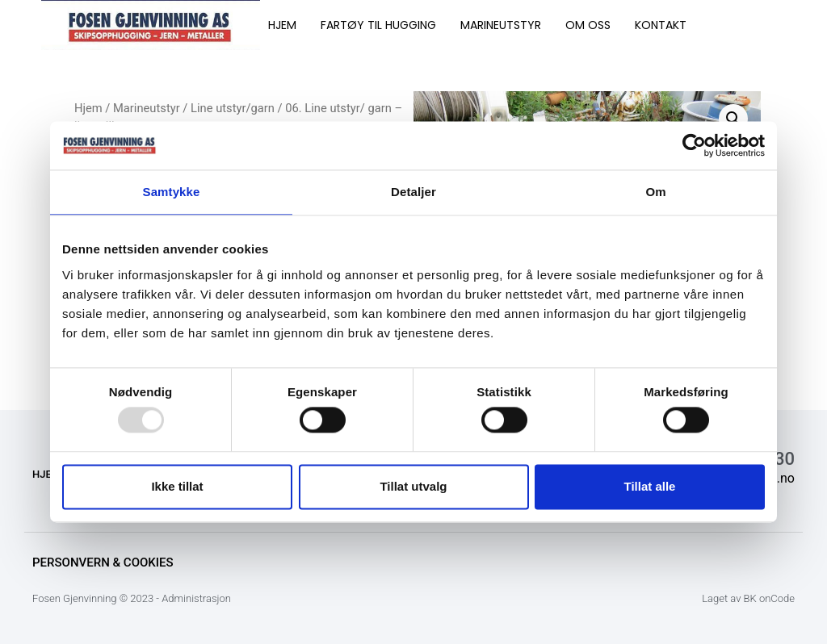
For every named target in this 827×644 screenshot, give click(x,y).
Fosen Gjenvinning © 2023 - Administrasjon (132, 598)
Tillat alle (650, 486)
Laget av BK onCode (748, 598)
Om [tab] (655, 192)
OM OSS (588, 25)
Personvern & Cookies (103, 562)
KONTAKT (661, 25)
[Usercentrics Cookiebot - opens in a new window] (694, 145)
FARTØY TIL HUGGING (378, 25)
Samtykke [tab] (172, 192)
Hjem (88, 108)
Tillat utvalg (413, 486)
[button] (733, 119)
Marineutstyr (147, 108)
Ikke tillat (177, 486)
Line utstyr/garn (233, 108)
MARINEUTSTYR (501, 25)
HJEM (282, 25)
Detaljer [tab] (413, 192)
